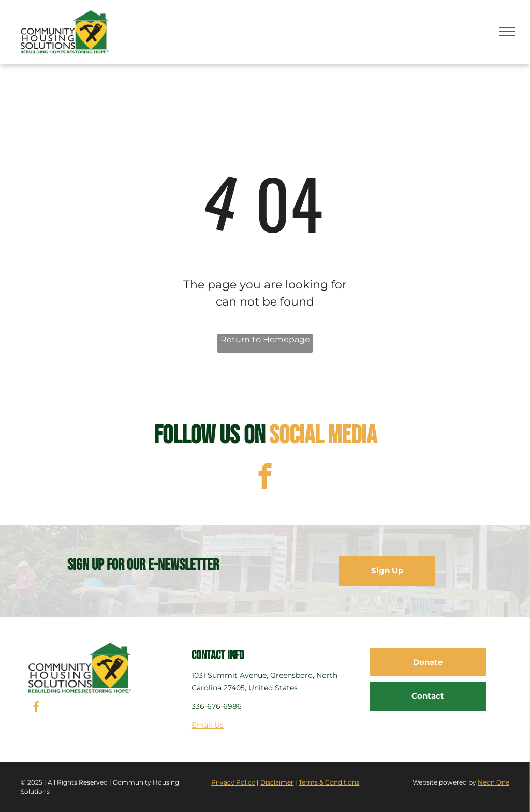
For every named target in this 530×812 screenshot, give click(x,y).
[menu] (507, 32)
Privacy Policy (233, 782)
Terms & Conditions (329, 782)
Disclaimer (277, 782)
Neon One (494, 782)
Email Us (208, 725)
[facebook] (265, 478)
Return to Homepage (265, 339)
